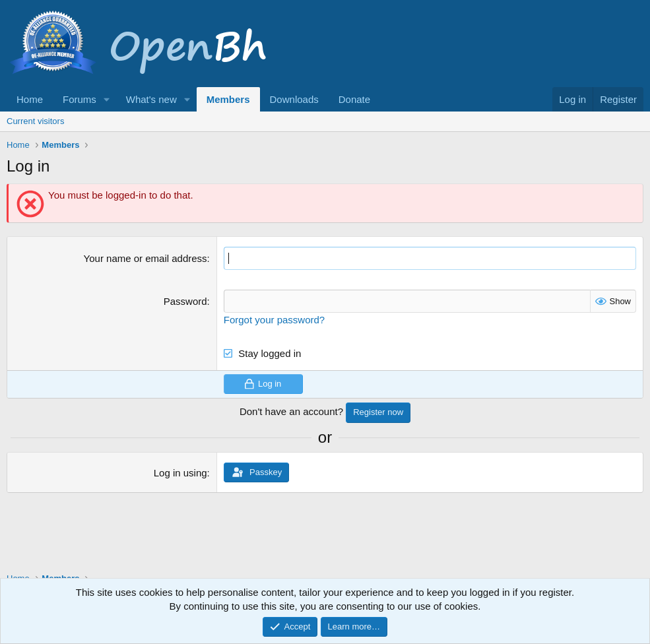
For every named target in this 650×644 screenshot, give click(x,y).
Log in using (180, 473)
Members (228, 99)
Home (30, 99)
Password (185, 301)
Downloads (294, 99)
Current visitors (35, 121)
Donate (354, 99)
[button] (107, 99)
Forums (80, 99)
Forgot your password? (274, 320)
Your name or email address (146, 258)
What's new (151, 99)
